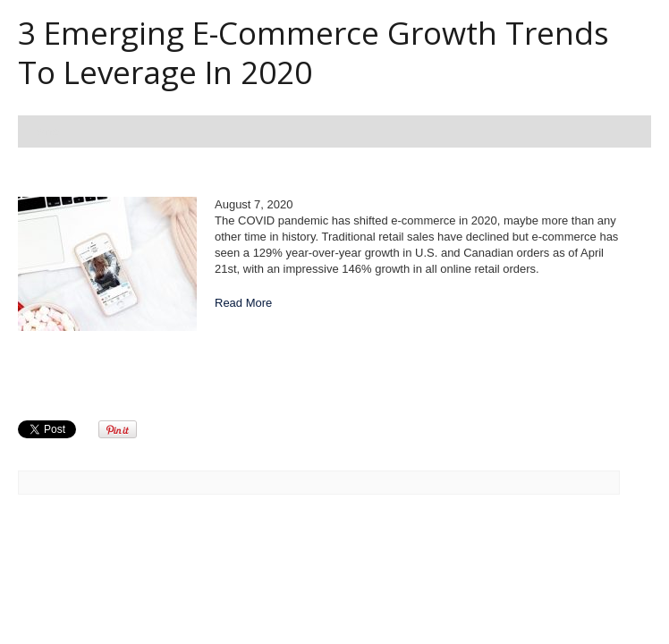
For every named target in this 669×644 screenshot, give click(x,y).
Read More (243, 303)
